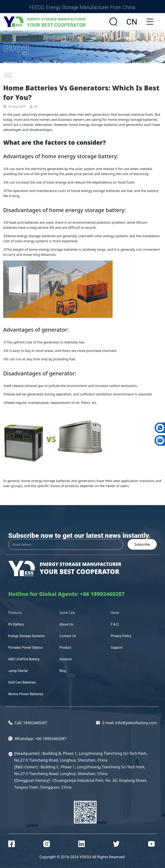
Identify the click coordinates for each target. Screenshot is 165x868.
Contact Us (68, 636)
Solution (65, 659)
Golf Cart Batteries (22, 682)
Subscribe (142, 544)
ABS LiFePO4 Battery (24, 659)
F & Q (115, 624)
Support (117, 648)
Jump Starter (18, 671)
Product (65, 648)
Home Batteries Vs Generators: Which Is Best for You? (100, 63)
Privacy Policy (121, 636)
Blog (28, 63)
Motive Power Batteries (26, 694)
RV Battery (16, 624)
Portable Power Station (26, 648)
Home (10, 63)
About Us (66, 624)
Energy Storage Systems (27, 636)
